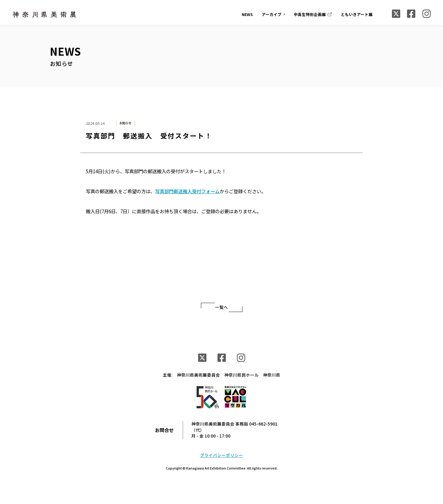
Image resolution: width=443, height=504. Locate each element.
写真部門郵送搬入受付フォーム (187, 191)
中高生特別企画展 (310, 14)
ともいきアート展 (357, 14)
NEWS (247, 14)
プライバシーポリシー (221, 455)
